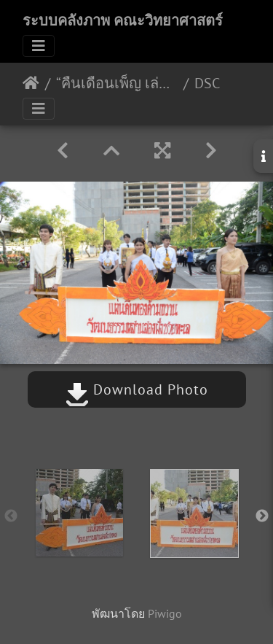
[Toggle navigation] (39, 46)
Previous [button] (11, 516)
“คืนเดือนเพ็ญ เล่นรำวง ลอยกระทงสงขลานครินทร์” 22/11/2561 (117, 83)
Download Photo (137, 389)
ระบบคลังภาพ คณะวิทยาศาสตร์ (123, 20)
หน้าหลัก (31, 83)
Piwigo (165, 613)
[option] (79, 513)
